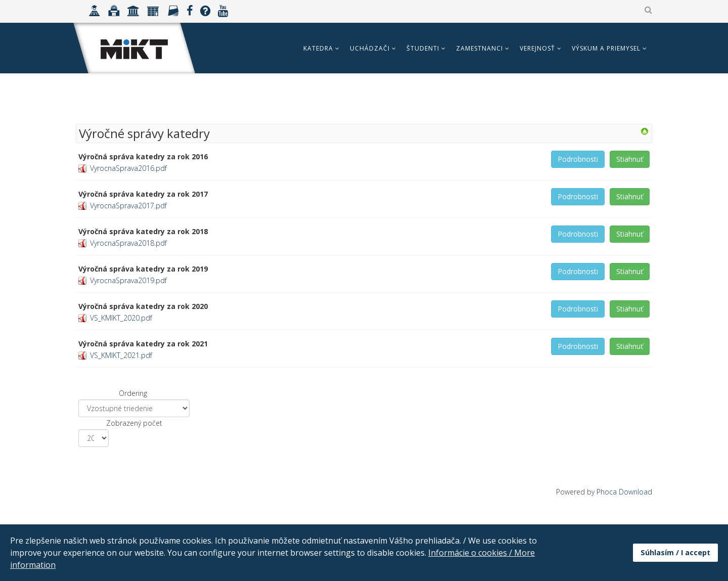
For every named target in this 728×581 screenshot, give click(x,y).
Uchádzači (370, 48)
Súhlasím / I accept (675, 552)
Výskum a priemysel (606, 48)
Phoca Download (624, 492)
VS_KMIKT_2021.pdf (121, 355)
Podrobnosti (578, 159)
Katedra (318, 48)
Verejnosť (537, 48)
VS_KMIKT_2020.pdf (121, 318)
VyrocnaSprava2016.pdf (128, 168)
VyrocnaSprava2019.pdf (128, 280)
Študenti (423, 48)
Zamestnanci (480, 48)
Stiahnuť (630, 159)
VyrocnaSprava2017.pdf (128, 206)
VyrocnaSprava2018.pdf (128, 243)
